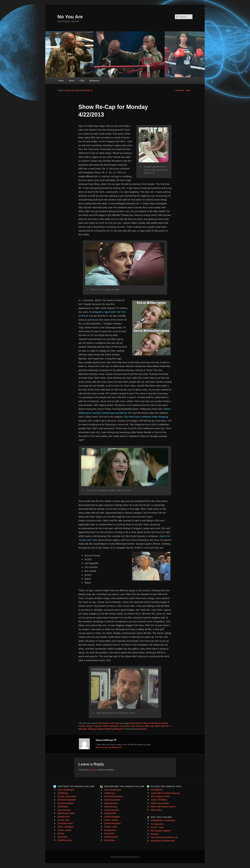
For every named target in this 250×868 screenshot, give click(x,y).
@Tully (61, 834)
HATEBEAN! (157, 790)
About (71, 81)
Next (189, 90)
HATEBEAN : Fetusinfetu (163, 820)
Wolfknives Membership (163, 841)
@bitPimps (63, 793)
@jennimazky (64, 810)
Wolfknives (94, 81)
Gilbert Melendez (111, 726)
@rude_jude (63, 820)
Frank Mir (98, 726)
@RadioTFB (63, 817)
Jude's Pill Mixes (159, 800)
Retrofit (154, 834)
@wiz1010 (62, 837)
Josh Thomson (137, 726)
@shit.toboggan (112, 817)
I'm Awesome (157, 824)
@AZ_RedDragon (66, 790)
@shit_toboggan (66, 827)
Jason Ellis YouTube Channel (165, 793)
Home (61, 81)
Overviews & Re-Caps (110, 723)
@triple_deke (111, 827)
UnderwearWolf (104, 729)
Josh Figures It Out (160, 796)
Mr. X (169, 726)
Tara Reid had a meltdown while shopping (146, 417)
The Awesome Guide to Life (164, 837)
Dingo (90, 726)
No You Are (70, 17)
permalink (142, 729)
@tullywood (110, 830)
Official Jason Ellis (160, 803)
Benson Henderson (152, 723)
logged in (93, 770)
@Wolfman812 (64, 840)
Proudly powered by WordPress (125, 857)
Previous (178, 90)
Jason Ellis (124, 726)
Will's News (156, 810)
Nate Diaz (83, 729)
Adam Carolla (136, 723)
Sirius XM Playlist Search (163, 807)
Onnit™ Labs (157, 827)
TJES (82, 81)
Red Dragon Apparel (161, 831)
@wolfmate (110, 840)
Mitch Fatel (160, 726)
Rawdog (92, 729)
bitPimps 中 (87, 90)
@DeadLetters (111, 803)
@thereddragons (112, 823)
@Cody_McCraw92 (67, 796)
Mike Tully (150, 726)
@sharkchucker (65, 823)
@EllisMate (63, 807)
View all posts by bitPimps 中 (110, 747)
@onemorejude (112, 810)
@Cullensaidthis (66, 803)
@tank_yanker (64, 830)
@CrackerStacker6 (67, 800)
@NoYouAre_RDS (66, 813)
